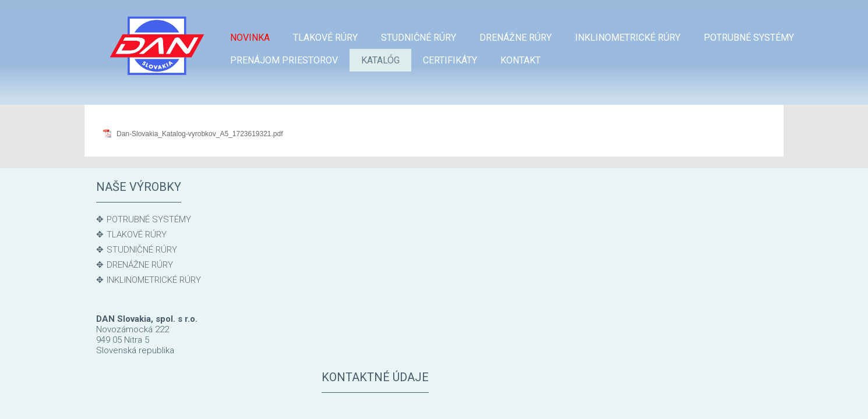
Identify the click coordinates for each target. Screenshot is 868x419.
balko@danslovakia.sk (386, 246)
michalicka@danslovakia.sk (397, 312)
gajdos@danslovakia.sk (389, 338)
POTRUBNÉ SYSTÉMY (149, 219)
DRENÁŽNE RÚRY (140, 265)
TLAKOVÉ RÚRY (137, 235)
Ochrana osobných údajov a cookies (534, 396)
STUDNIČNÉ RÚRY (142, 250)
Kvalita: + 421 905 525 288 (394, 325)
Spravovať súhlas (631, 396)
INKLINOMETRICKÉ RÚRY (154, 280)
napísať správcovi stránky (424, 396)
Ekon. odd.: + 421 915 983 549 (402, 272)
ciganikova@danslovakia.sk (397, 286)
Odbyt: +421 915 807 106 (391, 233)
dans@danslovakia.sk (476, 351)
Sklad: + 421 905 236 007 (391, 260)
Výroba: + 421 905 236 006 (394, 299)
